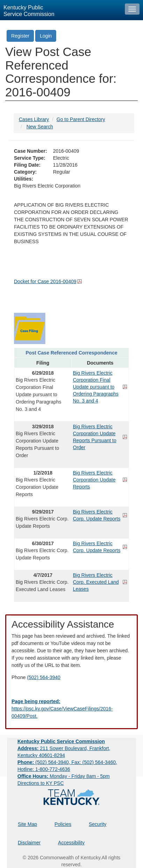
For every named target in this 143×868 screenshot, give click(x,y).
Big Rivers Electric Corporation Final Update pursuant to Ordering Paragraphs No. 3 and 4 (96, 387)
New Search (40, 127)
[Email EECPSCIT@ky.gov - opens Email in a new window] (71, 709)
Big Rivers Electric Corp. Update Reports (97, 515)
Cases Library (34, 119)
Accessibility (71, 843)
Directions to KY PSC (41, 783)
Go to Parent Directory (81, 119)
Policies (63, 824)
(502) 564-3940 (44, 677)
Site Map (27, 824)
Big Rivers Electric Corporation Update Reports (94, 480)
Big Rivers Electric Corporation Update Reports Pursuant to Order (95, 437)
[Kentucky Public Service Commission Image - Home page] (61, 10)
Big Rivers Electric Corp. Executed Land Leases (96, 582)
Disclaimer (29, 843)
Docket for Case (45, 281)
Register (20, 36)
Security (98, 824)
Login (46, 36)
